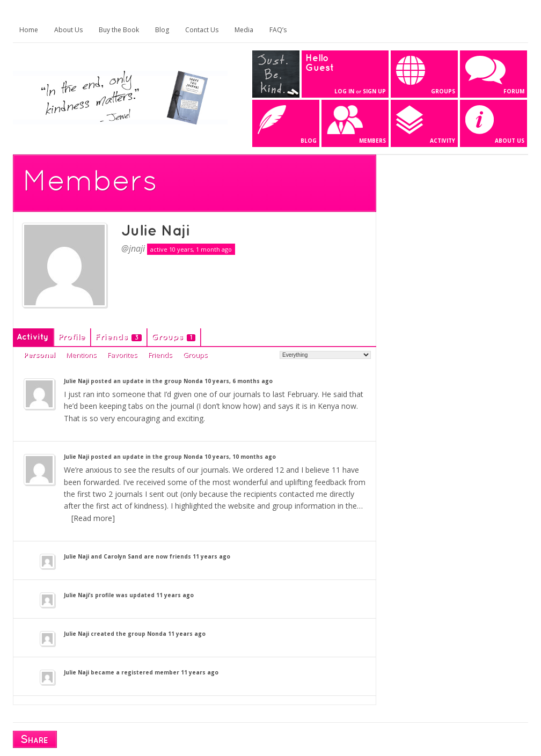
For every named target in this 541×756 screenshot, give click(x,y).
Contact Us (202, 30)
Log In (344, 91)
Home (29, 30)
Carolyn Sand (123, 556)
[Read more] (93, 518)
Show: (268, 354)
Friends (118, 337)
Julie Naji (156, 231)
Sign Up (374, 91)
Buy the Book (119, 30)
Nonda (193, 381)
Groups (173, 337)
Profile (72, 337)
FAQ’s (278, 30)
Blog (162, 30)
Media (244, 30)
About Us (68, 30)
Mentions (81, 355)
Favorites (122, 355)
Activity (32, 337)
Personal (39, 355)
